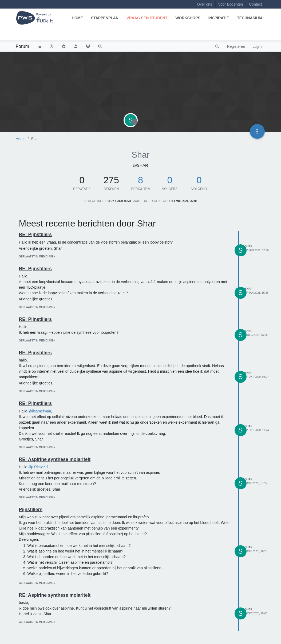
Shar (249, 246)
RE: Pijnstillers (35, 234)
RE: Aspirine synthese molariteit (55, 459)
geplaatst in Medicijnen (37, 257)
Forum (23, 46)
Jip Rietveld (38, 467)
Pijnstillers (31, 510)
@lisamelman (40, 411)
